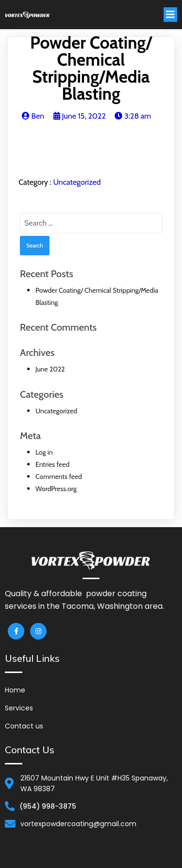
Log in (44, 452)
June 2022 (50, 369)
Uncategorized (77, 182)
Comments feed (59, 477)
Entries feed (52, 464)
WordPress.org (56, 489)
